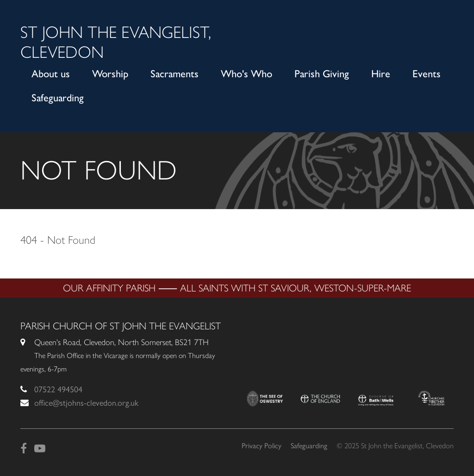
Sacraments (175, 74)
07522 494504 (58, 389)
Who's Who (246, 74)
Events (427, 74)
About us (51, 74)
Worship (110, 74)
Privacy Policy (262, 446)
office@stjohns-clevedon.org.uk (86, 403)
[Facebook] (24, 448)
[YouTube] (40, 448)
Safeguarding (58, 98)
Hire (381, 74)
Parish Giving (322, 74)
